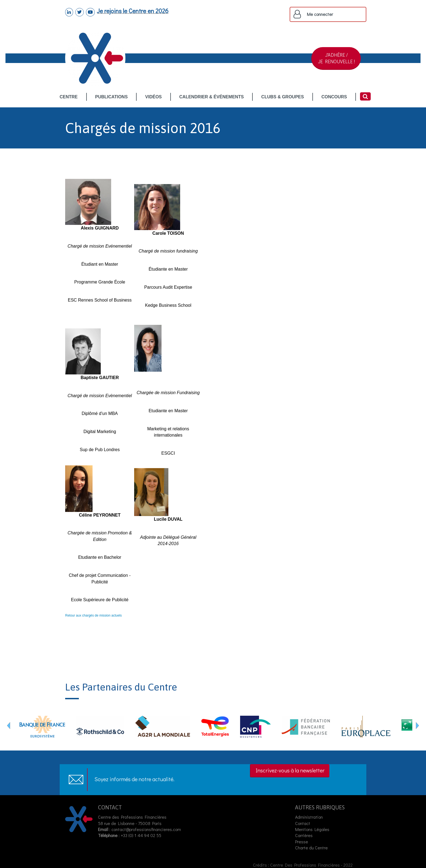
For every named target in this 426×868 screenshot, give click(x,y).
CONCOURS (334, 97)
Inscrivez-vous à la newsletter (290, 770)
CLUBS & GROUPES (283, 97)
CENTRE (69, 97)
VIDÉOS (153, 97)
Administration (309, 817)
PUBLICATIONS (112, 97)
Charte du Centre (312, 848)
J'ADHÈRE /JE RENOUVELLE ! (336, 58)
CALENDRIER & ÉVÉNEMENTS (212, 97)
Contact (303, 823)
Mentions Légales (312, 829)
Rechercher (365, 96)
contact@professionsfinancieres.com (146, 829)
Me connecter (320, 14)
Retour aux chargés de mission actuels (93, 615)
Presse (302, 842)
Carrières (304, 835)
